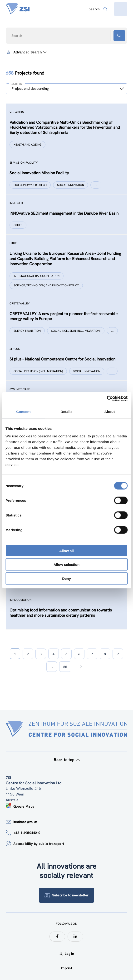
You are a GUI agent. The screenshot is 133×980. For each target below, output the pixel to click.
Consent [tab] (23, 412)
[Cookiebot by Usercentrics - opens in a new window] (107, 398)
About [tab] (110, 412)
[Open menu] (121, 9)
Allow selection (66, 565)
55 (65, 667)
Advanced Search (26, 52)
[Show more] (96, 185)
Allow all (66, 551)
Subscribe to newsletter (66, 895)
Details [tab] (67, 412)
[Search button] (119, 36)
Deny (66, 578)
